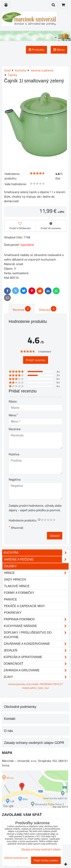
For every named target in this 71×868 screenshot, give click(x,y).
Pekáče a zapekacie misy (24, 606)
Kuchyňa (36, 553)
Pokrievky (13, 613)
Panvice (11, 599)
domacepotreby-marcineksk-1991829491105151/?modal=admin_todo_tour (36, 686)
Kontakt (10, 719)
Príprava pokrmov (36, 619)
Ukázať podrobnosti (16, 858)
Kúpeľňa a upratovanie (36, 657)
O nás (8, 731)
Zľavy (36, 677)
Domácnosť (36, 664)
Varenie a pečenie (36, 560)
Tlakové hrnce (17, 586)
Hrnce (36, 573)
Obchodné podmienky (20, 707)
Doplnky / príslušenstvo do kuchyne (36, 635)
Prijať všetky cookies (46, 860)
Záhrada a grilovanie (36, 670)
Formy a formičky (19, 593)
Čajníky (10, 566)
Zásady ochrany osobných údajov (41, 849)
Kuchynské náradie (36, 626)
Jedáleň (36, 650)
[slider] (37, 173)
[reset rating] (39, 520)
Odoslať (55, 536)
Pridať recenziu (36, 360)
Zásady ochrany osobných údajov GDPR (34, 743)
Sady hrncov (15, 580)
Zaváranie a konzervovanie (36, 644)
